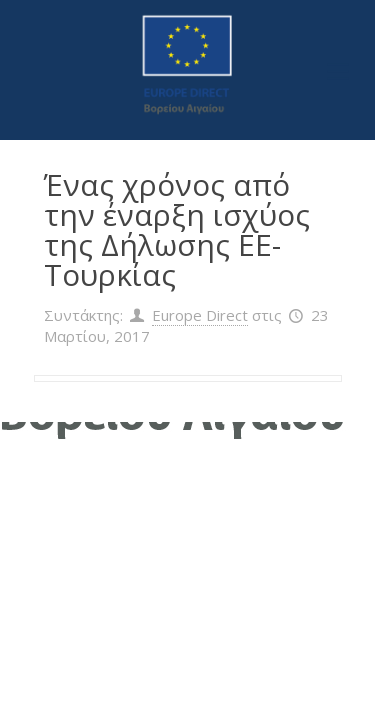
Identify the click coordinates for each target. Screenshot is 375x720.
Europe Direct (200, 315)
